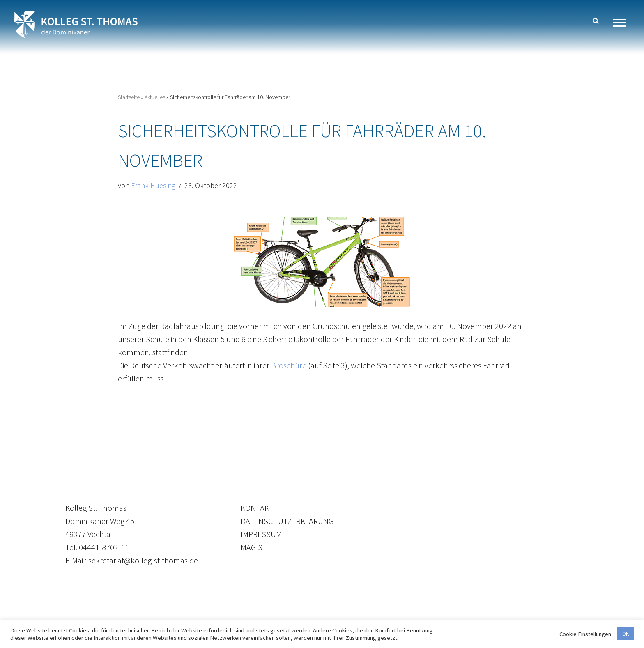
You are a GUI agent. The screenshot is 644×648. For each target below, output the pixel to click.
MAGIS (252, 547)
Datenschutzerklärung (314, 610)
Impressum (389, 610)
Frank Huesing (153, 185)
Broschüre (289, 365)
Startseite (129, 97)
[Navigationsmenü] (622, 23)
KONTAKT (257, 508)
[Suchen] (596, 21)
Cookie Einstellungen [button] (585, 634)
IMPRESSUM (261, 534)
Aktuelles (155, 97)
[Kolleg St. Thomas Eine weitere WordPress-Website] (76, 25)
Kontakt (245, 610)
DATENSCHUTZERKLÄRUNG (287, 521)
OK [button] (626, 634)
